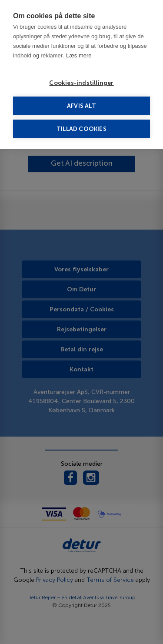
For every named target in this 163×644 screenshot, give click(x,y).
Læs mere (79, 55)
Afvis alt (81, 106)
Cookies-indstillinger (81, 83)
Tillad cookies (81, 129)
